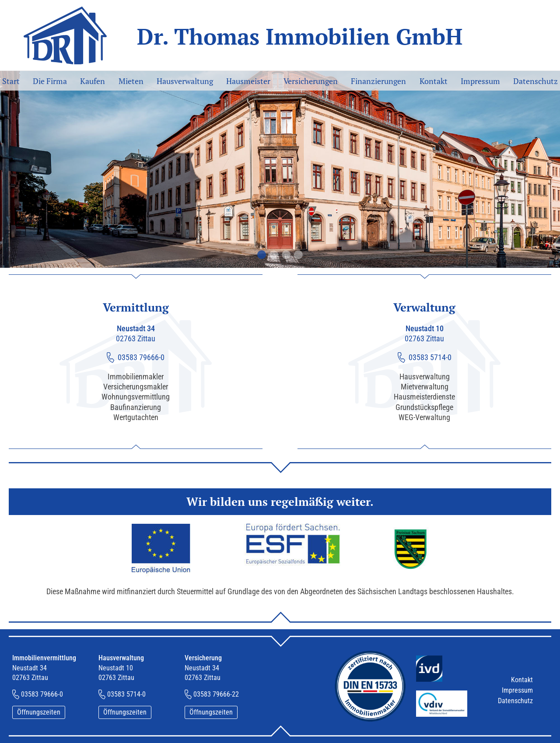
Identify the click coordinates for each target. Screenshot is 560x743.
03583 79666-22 (216, 694)
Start (11, 81)
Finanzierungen (378, 81)
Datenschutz (535, 81)
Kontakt (434, 81)
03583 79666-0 (141, 357)
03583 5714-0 (430, 357)
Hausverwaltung (185, 81)
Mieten (131, 81)
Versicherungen (311, 81)
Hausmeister (248, 81)
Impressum (480, 81)
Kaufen (93, 81)
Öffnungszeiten (39, 712)
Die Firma (50, 81)
